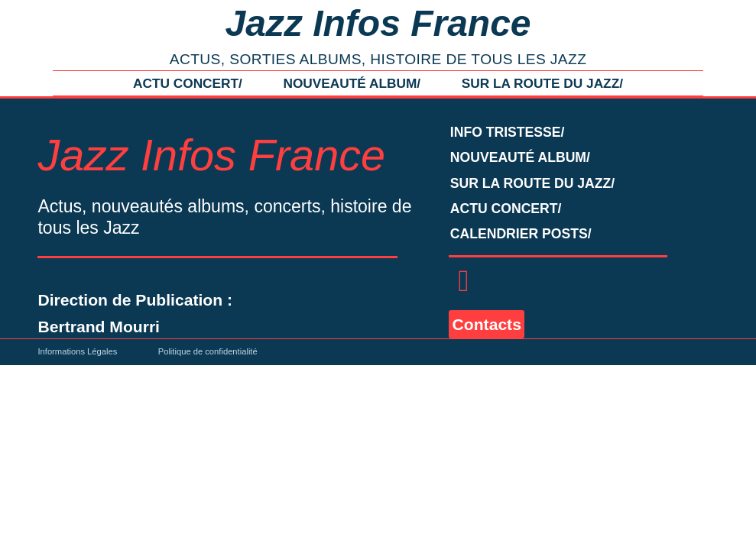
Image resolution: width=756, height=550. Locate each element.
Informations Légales (77, 351)
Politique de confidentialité (208, 351)
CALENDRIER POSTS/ (521, 234)
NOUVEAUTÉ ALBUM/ (352, 83)
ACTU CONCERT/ (188, 83)
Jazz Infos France (378, 23)
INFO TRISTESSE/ (508, 132)
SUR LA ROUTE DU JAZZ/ (542, 83)
